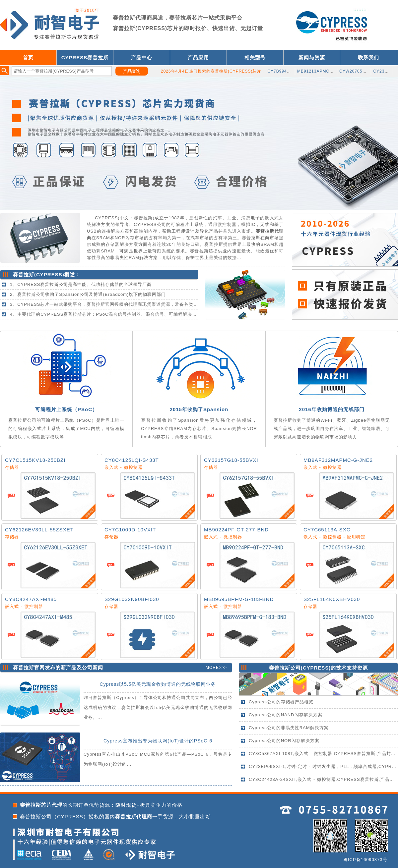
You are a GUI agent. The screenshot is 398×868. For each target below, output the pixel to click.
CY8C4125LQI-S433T (132, 460)
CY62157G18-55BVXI (231, 460)
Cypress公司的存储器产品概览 (281, 702)
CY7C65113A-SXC (327, 530)
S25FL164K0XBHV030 (332, 599)
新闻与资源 (312, 57)
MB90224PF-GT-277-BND (236, 530)
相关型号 (255, 57)
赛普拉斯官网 (29, 667)
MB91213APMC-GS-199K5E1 (328, 71)
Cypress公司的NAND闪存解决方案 (286, 715)
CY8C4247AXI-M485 (31, 599)
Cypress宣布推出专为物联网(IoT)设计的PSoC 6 (158, 741)
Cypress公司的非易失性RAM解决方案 (289, 728)
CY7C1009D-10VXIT (130, 530)
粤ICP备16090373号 (365, 860)
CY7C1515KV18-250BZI (35, 460)
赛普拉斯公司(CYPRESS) (300, 668)
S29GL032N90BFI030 (132, 599)
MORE (212, 668)
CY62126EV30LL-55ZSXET (39, 530)
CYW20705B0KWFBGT (363, 71)
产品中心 (142, 57)
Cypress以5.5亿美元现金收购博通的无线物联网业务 (158, 684)
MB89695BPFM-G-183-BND (239, 599)
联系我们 (368, 57)
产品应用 (198, 57)
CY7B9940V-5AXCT (288, 71)
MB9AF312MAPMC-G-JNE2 (338, 460)
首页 (28, 57)
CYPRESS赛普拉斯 (85, 57)
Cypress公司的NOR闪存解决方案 (284, 741)
